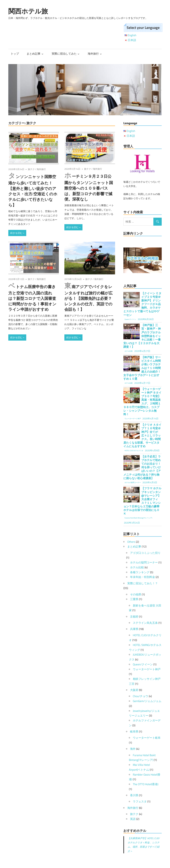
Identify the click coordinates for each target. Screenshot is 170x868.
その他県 (136, 594)
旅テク (31, 169)
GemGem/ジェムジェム (147, 701)
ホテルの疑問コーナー (144, 562)
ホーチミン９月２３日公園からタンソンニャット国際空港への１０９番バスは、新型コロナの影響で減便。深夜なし (89, 188)
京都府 (134, 617)
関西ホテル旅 (28, 11)
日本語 (132, 40)
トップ (15, 54)
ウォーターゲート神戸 (147, 669)
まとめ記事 (33, 54)
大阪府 (134, 690)
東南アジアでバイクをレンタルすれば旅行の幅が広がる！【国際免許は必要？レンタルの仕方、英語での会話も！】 (89, 298)
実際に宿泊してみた (64, 54)
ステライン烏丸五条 (145, 623)
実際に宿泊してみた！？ (143, 583)
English (132, 35)
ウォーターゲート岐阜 (147, 738)
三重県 (134, 599)
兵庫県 (134, 629)
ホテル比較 (137, 567)
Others (131, 542)
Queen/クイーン (143, 664)
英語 (133, 819)
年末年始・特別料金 (143, 577)
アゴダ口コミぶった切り (145, 553)
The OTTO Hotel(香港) (146, 784)
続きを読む (16, 233)
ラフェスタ (140, 801)
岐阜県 (134, 732)
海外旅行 (93, 54)
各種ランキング (140, 572)
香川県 (134, 795)
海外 (133, 749)
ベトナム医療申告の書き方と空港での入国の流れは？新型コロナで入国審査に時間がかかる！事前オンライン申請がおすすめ (32, 298)
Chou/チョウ (140, 696)
